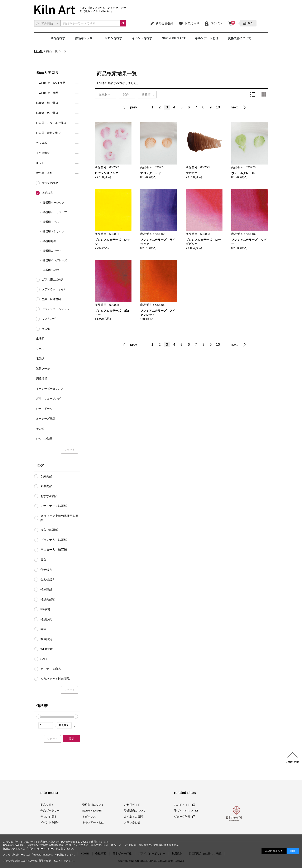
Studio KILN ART (174, 38)
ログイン (213, 23)
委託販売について (135, 811)
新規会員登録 (161, 23)
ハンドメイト (184, 805)
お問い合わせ (132, 822)
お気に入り (189, 23)
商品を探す (58, 38)
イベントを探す (142, 38)
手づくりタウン (186, 811)
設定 (72, 739)
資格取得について (240, 38)
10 (218, 107)
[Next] (237, 107)
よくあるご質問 (133, 817)
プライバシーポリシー (40, 849)
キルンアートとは (207, 38)
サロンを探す (114, 38)
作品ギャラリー (85, 38)
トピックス (89, 817)
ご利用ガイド (132, 805)
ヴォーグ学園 (184, 817)
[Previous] (135, 107)
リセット (69, 450)
